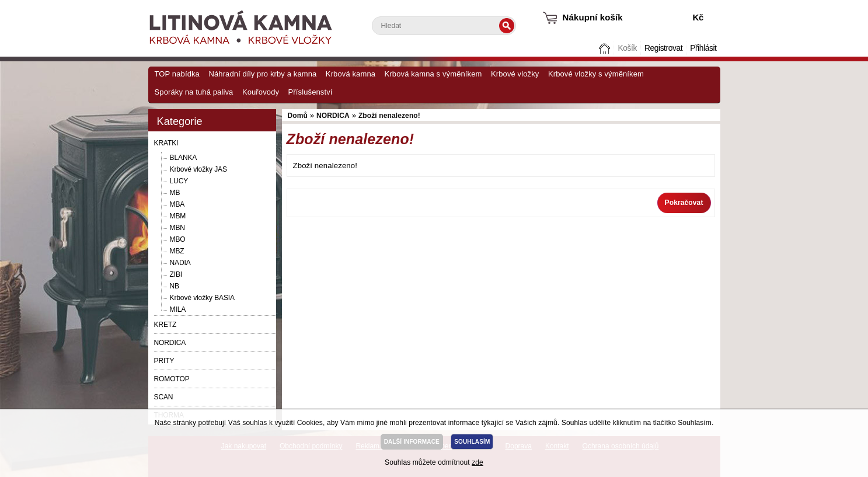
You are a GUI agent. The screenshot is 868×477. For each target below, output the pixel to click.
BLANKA (184, 158)
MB (175, 193)
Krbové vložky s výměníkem (596, 74)
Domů (605, 48)
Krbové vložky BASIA (202, 298)
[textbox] (444, 26)
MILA (178, 309)
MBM (178, 216)
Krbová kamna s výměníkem (433, 74)
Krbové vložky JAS (198, 169)
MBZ (177, 251)
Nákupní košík (593, 17)
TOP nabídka (177, 74)
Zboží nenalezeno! (389, 116)
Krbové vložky (515, 74)
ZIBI (176, 274)
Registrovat (663, 48)
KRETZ (165, 325)
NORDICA (170, 343)
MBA (177, 204)
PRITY (164, 361)
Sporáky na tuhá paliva (194, 92)
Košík (627, 48)
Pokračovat (684, 203)
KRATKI (166, 143)
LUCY (179, 181)
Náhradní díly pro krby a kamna (262, 74)
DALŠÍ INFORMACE (412, 442)
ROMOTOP (172, 379)
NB (175, 286)
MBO (178, 239)
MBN (177, 228)
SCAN (164, 397)
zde (477, 462)
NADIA (180, 263)
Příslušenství (311, 92)
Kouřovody (261, 92)
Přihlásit (703, 48)
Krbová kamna (351, 74)
